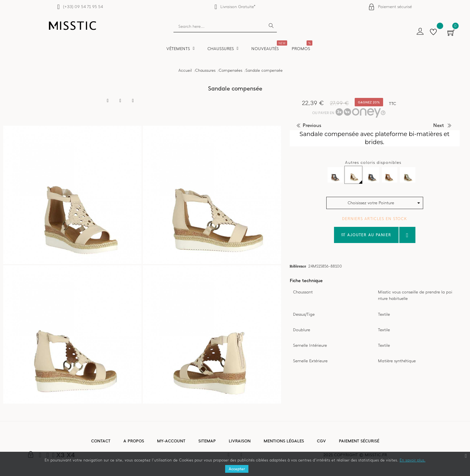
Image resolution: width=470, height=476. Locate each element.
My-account (171, 441)
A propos (134, 441)
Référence (298, 266)
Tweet (120, 101)
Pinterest (133, 101)
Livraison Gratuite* (238, 7)
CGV (321, 441)
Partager (108, 101)
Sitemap (207, 441)
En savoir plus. (413, 460)
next (439, 125)
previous (312, 125)
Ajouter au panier (366, 235)
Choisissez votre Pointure (371, 203)
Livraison (240, 441)
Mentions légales (284, 441)
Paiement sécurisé (395, 7)
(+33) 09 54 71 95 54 (83, 7)
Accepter (237, 469)
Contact (101, 441)
